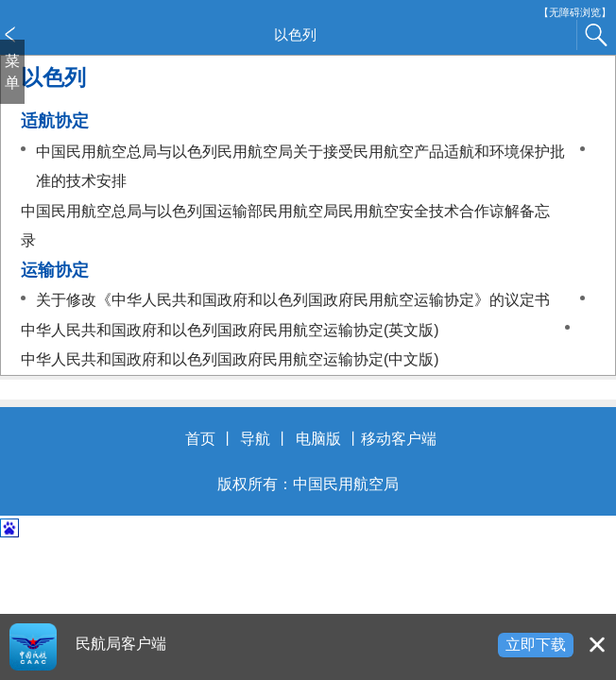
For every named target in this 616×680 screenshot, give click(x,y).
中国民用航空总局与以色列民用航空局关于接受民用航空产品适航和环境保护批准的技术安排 (300, 167)
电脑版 (318, 439)
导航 (255, 439)
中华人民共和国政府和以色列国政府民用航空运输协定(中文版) (230, 359)
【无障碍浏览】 (575, 13)
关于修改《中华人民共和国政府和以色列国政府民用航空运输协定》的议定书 (293, 300)
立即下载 (536, 645)
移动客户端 (399, 439)
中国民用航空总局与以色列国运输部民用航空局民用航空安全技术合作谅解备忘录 (285, 226)
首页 (200, 439)
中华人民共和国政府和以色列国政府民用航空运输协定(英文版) (230, 330)
